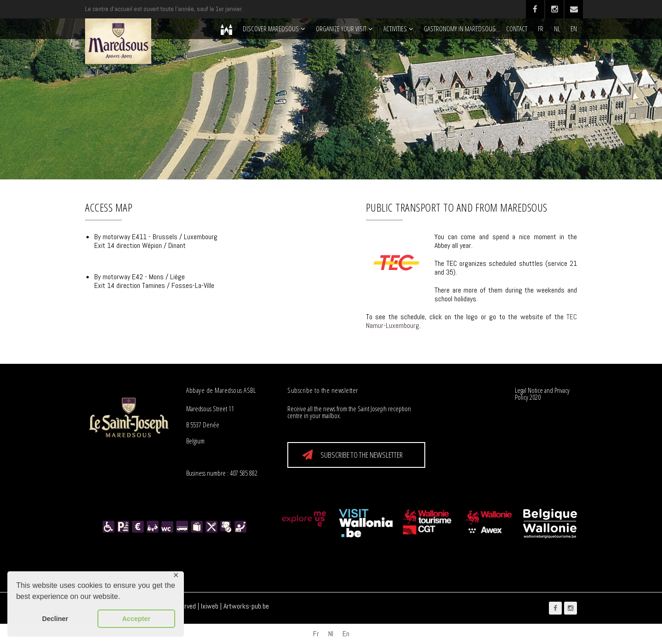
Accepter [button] (136, 619)
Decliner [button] (55, 619)
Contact (517, 29)
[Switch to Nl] (331, 634)
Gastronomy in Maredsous (460, 29)
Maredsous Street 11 (210, 408)
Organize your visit (341, 29)
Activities (395, 29)
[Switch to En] (346, 634)
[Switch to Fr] (316, 634)
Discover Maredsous (271, 29)
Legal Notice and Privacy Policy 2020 (542, 394)
